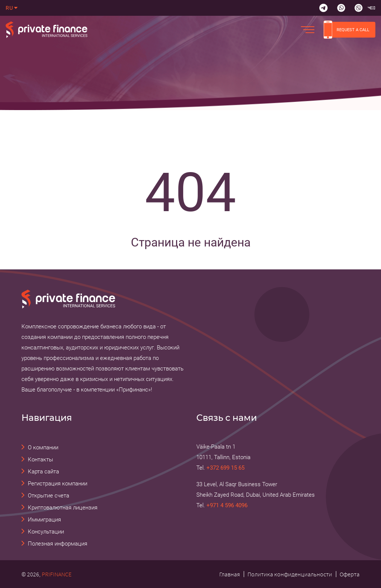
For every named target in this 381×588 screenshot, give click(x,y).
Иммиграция (44, 520)
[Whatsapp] (341, 8)
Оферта (350, 574)
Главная (230, 574)
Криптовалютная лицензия (63, 508)
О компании (43, 447)
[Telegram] (323, 8)
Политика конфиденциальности (290, 574)
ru (10, 8)
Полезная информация (58, 544)
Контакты (40, 460)
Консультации (46, 532)
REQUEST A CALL (346, 30)
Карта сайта (43, 472)
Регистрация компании (58, 484)
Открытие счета (49, 496)
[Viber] (358, 8)
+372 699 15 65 (225, 468)
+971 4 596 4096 (227, 505)
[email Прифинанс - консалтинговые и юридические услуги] (371, 8)
